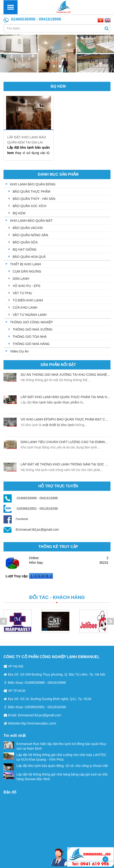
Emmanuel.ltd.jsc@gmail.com (37, 530)
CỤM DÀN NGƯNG (27, 271)
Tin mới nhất (15, 736)
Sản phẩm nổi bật (58, 365)
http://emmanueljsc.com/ (38, 723)
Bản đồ (10, 792)
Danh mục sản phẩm (58, 174)
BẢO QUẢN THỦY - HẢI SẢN (34, 199)
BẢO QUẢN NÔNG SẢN (30, 235)
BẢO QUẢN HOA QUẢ (29, 257)
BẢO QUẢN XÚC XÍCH (29, 206)
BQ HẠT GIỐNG (25, 249)
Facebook (16, 519)
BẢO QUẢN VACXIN (28, 228)
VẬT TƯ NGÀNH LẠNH (30, 315)
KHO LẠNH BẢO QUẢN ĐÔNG (33, 184)
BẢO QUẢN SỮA (25, 242)
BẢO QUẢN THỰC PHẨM (31, 191)
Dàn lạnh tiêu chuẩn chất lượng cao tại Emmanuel (67, 442)
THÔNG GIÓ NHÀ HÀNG (31, 344)
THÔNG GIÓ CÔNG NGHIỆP (31, 322)
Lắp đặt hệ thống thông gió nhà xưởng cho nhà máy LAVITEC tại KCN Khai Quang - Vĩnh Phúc (55, 757)
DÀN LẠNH (21, 279)
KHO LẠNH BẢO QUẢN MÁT (31, 221)
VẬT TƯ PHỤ (22, 293)
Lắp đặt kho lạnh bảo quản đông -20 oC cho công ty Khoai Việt (56, 766)
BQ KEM (58, 86)
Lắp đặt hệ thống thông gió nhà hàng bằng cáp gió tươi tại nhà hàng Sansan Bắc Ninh (55, 776)
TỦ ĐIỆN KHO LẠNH (28, 300)
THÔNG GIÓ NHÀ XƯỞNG (33, 329)
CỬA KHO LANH (25, 308)
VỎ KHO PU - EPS (26, 286)
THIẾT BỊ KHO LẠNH (26, 264)
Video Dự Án (19, 351)
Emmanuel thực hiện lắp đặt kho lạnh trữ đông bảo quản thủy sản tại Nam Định (55, 746)
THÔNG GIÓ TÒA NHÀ (30, 337)
